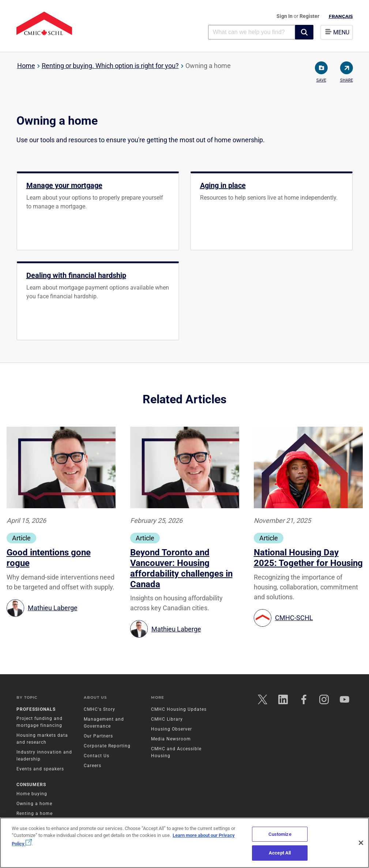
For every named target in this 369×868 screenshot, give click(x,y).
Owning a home (34, 804)
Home (26, 66)
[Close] (361, 843)
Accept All (280, 853)
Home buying (32, 794)
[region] (184, 843)
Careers (93, 766)
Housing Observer (172, 729)
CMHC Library (167, 720)
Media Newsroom (171, 739)
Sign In (285, 16)
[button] (304, 32)
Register (309, 16)
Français (341, 16)
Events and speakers (40, 769)
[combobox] (252, 32)
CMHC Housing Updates (179, 710)
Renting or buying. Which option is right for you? (110, 66)
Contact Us (97, 756)
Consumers (31, 785)
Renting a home (35, 814)
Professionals (36, 710)
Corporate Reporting (107, 746)
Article (21, 538)
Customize (280, 834)
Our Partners (98, 736)
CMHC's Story (99, 710)
